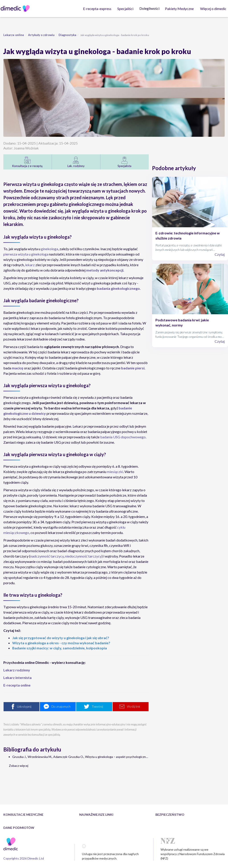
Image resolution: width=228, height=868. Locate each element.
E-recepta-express (98, 9)
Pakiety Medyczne (180, 9)
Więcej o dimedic (214, 9)
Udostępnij (24, 706)
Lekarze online (14, 35)
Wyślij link (134, 706)
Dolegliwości (150, 8)
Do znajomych (61, 706)
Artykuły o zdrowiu (41, 35)
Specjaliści (126, 9)
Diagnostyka (67, 35)
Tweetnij (97, 706)
